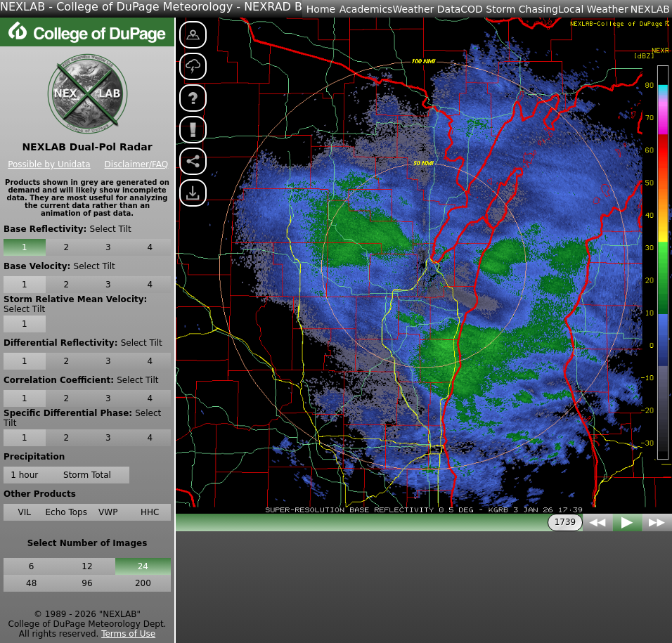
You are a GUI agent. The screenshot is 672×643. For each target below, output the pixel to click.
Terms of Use (128, 634)
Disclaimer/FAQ (137, 164)
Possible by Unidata (49, 164)
